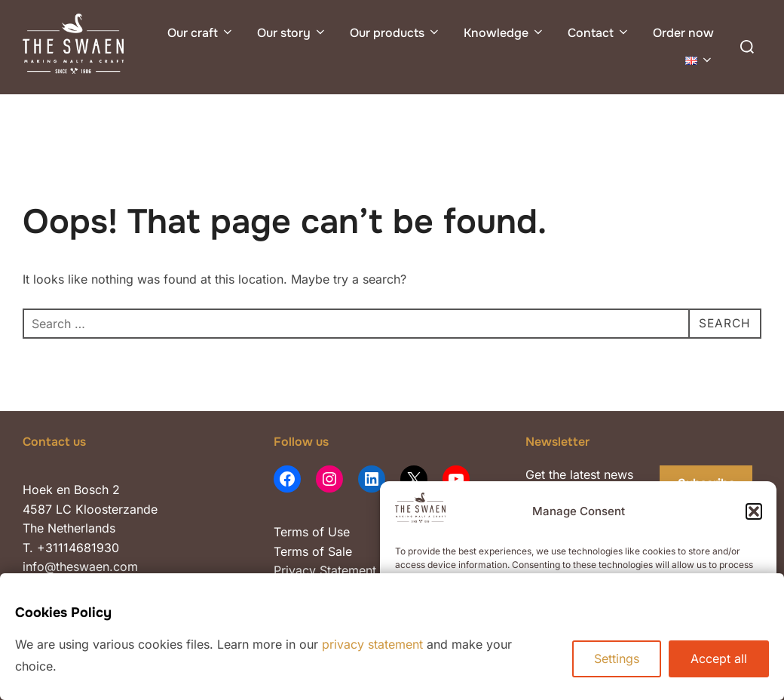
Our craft (201, 33)
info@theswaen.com (80, 566)
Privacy (297, 570)
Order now (683, 33)
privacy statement (372, 644)
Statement (348, 570)
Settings (617, 659)
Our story (292, 33)
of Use (329, 532)
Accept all (719, 659)
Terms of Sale (313, 551)
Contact (599, 33)
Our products (395, 33)
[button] (754, 511)
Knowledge (504, 33)
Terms (291, 532)
